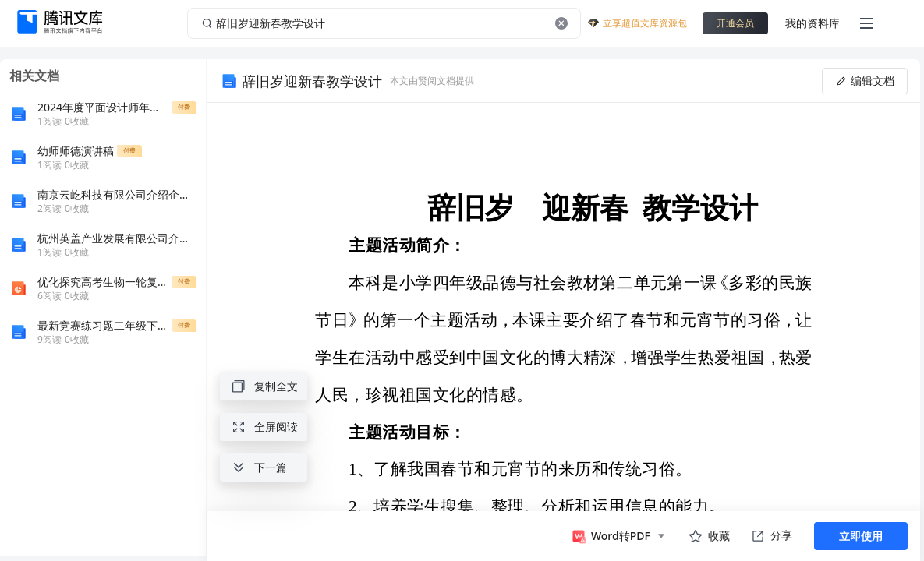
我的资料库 (812, 23)
